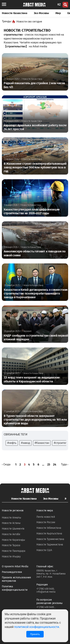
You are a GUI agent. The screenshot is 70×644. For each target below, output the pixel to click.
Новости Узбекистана (49, 528)
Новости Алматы (11, 518)
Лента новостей (46, 517)
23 (49, 464)
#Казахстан (42, 443)
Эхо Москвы (41, 13)
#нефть (12, 443)
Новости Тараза (11, 545)
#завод (25, 443)
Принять (35, 634)
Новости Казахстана (15, 13)
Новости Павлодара (14, 551)
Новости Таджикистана (50, 545)
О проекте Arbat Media (15, 566)
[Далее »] (64, 464)
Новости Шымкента (13, 529)
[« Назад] (6, 464)
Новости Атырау (11, 557)
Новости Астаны (11, 523)
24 (55, 464)
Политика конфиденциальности (15, 588)
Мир (58, 13)
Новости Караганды (13, 540)
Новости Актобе (11, 534)
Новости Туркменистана (50, 539)
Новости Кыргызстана (49, 534)
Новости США (44, 550)
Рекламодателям (12, 572)
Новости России (46, 522)
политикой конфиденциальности (37, 627)
